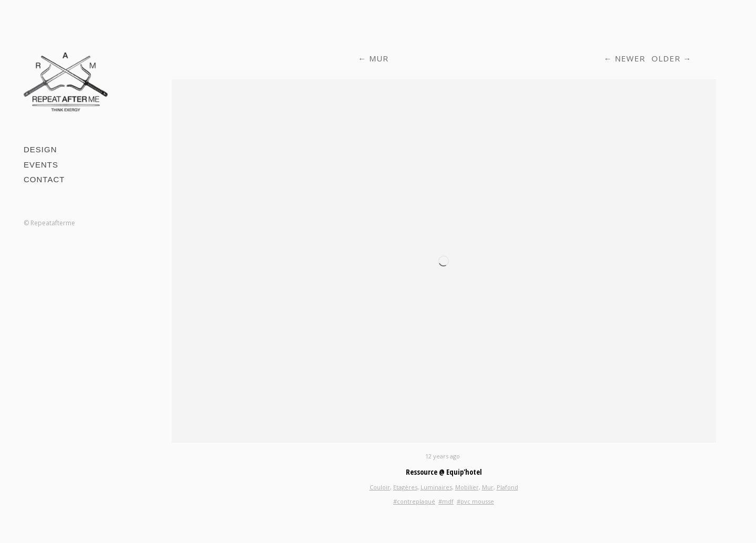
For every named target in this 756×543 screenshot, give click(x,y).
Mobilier (467, 487)
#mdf (446, 501)
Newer (630, 58)
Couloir (380, 487)
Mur (379, 58)
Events (41, 165)
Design (40, 149)
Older (666, 58)
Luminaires (436, 487)
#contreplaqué (414, 501)
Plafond (507, 487)
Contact (44, 179)
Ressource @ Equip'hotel (444, 472)
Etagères (405, 487)
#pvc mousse (475, 501)
